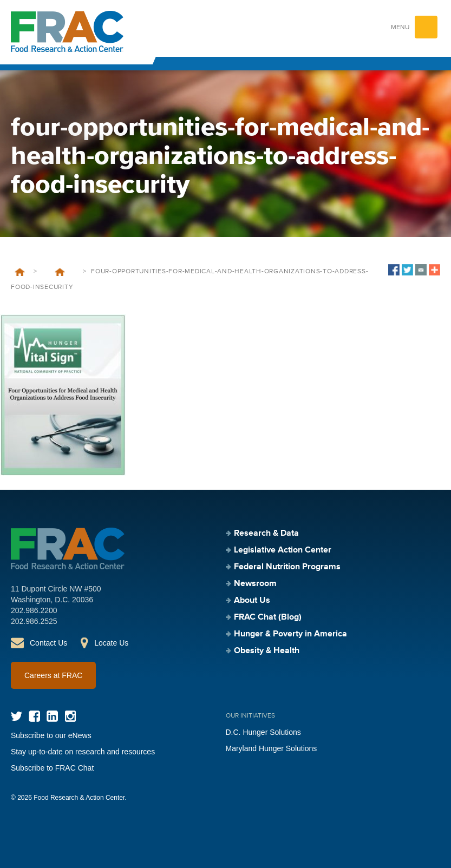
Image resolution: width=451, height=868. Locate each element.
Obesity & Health (267, 651)
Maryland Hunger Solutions (272, 748)
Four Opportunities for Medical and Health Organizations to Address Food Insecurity (60, 272)
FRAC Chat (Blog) (268, 617)
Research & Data (266, 534)
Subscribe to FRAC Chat (52, 768)
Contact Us (48, 643)
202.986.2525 (34, 621)
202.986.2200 (34, 610)
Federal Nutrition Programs (287, 567)
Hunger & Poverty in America (290, 634)
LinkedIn (52, 716)
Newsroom (255, 584)
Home (20, 272)
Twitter (17, 716)
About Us (252, 601)
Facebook (34, 716)
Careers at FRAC (53, 675)
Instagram (70, 716)
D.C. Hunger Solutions (263, 732)
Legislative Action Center (283, 550)
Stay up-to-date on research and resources (83, 752)
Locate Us (111, 643)
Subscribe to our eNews (51, 735)
